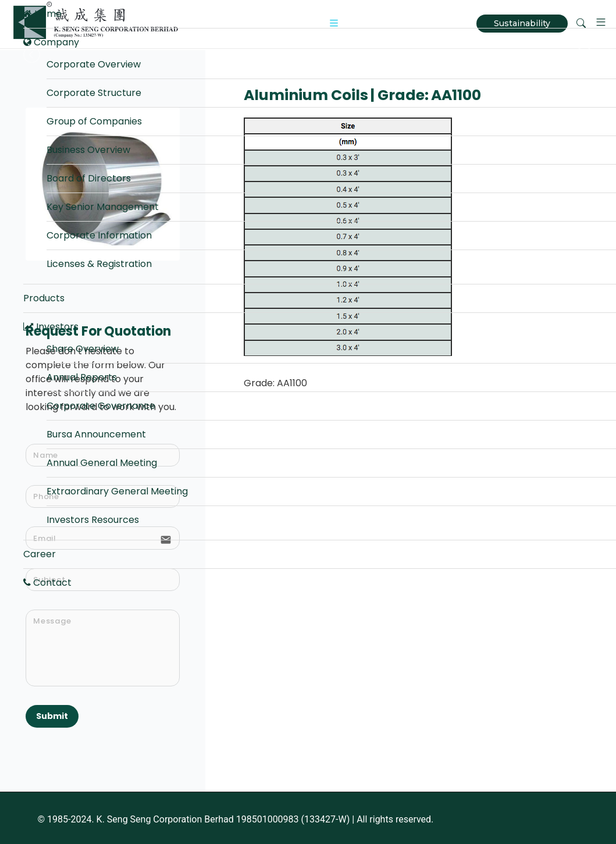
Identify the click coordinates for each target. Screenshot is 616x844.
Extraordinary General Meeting (117, 491)
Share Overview (83, 349)
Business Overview (88, 150)
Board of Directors (89, 178)
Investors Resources (93, 520)
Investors (51, 327)
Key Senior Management (103, 207)
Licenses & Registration (99, 264)
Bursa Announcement (96, 434)
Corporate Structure (94, 93)
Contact (47, 583)
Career (40, 554)
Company (51, 42)
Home (42, 14)
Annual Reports (82, 377)
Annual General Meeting (102, 463)
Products (44, 298)
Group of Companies (94, 121)
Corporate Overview (94, 64)
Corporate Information (99, 235)
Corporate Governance (101, 406)
